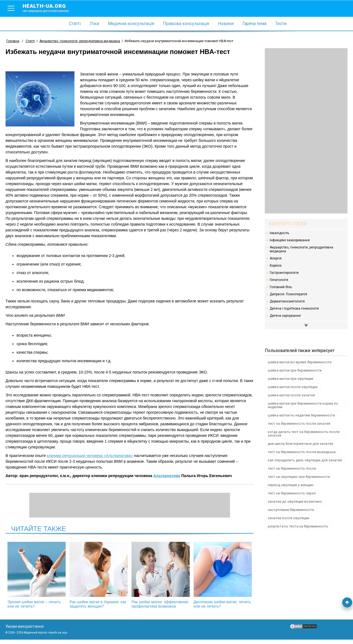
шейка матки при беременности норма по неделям (303, 405)
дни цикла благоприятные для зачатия (300, 444)
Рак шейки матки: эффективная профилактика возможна (159, 577)
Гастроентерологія (284, 273)
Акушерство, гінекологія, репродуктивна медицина (301, 249)
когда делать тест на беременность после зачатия (304, 434)
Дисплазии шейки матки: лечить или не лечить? (218, 575)
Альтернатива (167, 476)
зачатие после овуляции (288, 518)
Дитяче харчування (285, 316)
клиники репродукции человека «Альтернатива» (90, 456)
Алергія (276, 258)
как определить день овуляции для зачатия (305, 460)
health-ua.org (50, 8)
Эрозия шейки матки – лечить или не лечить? (41, 575)
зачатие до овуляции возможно (295, 501)
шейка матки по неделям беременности (301, 415)
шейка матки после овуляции (293, 387)
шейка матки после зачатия (291, 395)
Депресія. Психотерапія (288, 294)
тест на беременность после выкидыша (302, 452)
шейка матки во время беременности (300, 362)
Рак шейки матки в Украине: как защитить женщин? (100, 575)
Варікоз (276, 266)
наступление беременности (291, 510)
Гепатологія (279, 280)
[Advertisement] (306, 131)
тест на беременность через (292, 493)
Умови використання (25, 631)
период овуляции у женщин (291, 485)
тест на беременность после (292, 468)
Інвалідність (279, 233)
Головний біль (281, 287)
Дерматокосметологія (287, 301)
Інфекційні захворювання (290, 240)
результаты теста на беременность (298, 526)
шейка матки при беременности (295, 370)
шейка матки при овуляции (291, 379)
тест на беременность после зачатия (299, 424)
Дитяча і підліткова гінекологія (294, 309)
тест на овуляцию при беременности (299, 477)
